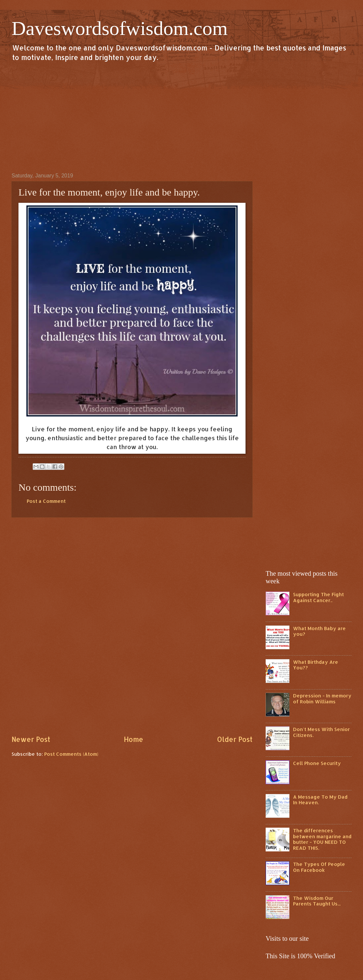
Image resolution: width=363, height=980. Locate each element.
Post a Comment (46, 501)
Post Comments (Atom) (71, 754)
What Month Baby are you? (319, 631)
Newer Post (31, 739)
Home (133, 739)
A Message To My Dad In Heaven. (320, 800)
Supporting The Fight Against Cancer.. (318, 597)
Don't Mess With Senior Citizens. (321, 732)
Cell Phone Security (317, 763)
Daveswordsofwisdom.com (120, 28)
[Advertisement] (181, 117)
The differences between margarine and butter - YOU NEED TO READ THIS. (322, 839)
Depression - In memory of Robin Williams (322, 699)
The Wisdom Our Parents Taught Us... (317, 901)
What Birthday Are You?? (316, 665)
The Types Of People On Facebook (319, 867)
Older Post (235, 739)
